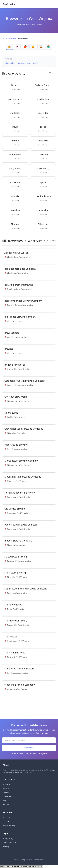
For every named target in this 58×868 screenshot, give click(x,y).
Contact (6, 821)
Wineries (6, 788)
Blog (5, 800)
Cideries (6, 792)
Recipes (6, 804)
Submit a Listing (9, 825)
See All (35, 63)
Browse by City (24, 63)
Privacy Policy (8, 838)
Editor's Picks (10, 63)
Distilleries (7, 796)
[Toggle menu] (53, 4)
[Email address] (29, 740)
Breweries (13, 38)
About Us (6, 817)
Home (5, 38)
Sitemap (6, 846)
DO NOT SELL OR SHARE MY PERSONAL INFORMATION (21, 867)
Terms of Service (9, 842)
